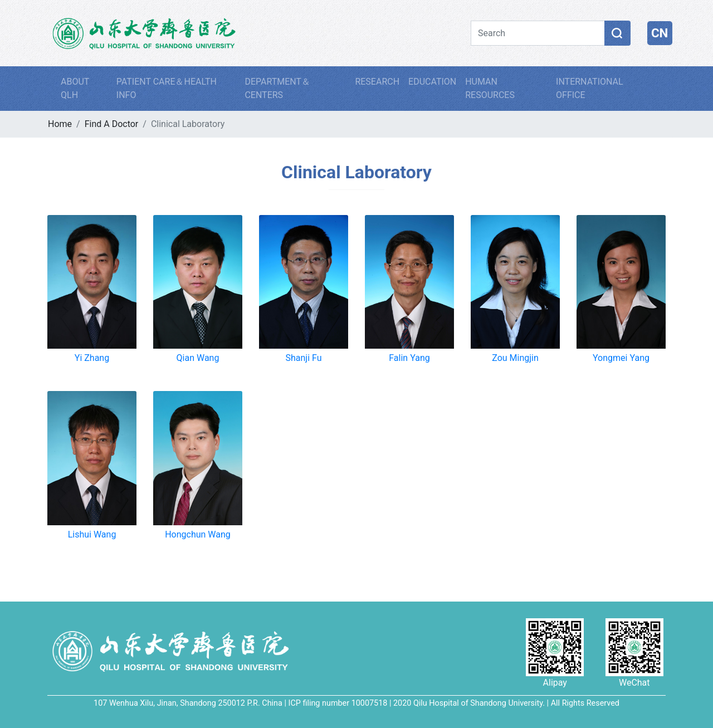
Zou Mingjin (515, 358)
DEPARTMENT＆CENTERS (277, 88)
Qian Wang (198, 358)
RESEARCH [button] (377, 82)
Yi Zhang (92, 358)
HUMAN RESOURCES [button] (490, 88)
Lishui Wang (92, 534)
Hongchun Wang (198, 534)
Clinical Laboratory (356, 172)
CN (660, 33)
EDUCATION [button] (432, 82)
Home (60, 124)
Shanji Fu (303, 358)
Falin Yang (409, 358)
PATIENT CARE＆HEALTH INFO (167, 88)
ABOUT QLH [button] (75, 88)
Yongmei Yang (621, 358)
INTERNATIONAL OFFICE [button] (590, 88)
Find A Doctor (112, 124)
